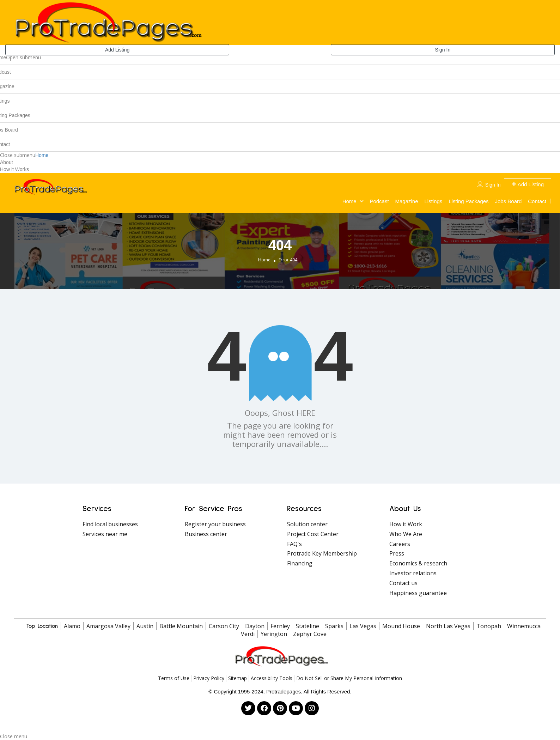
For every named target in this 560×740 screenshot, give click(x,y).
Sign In (443, 50)
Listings (433, 201)
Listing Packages (468, 201)
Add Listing (117, 50)
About (7, 162)
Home (42, 155)
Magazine (407, 201)
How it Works (14, 169)
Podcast (379, 201)
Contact (537, 201)
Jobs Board (509, 201)
